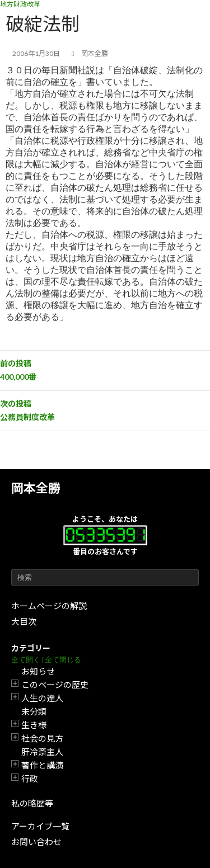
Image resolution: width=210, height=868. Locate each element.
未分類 (34, 711)
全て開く (26, 660)
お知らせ (38, 671)
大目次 (24, 621)
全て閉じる (63, 660)
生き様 (34, 725)
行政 (30, 779)
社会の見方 (42, 738)
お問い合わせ (36, 842)
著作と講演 (42, 765)
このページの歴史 (55, 685)
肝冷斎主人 (42, 752)
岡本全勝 (36, 488)
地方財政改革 (20, 4)
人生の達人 (42, 698)
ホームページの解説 (49, 606)
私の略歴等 (32, 803)
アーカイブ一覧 (40, 826)
